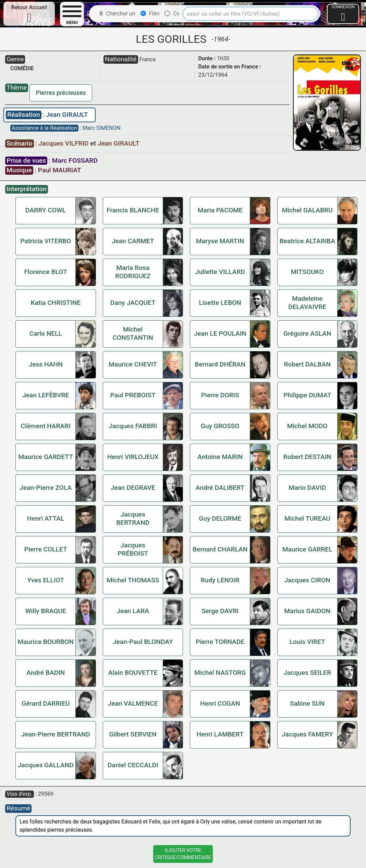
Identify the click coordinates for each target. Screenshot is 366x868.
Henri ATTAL (46, 518)
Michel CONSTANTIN (133, 333)
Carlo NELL (45, 333)
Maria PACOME (220, 210)
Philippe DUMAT (307, 395)
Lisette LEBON (220, 303)
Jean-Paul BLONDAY (143, 642)
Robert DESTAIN (307, 457)
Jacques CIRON (307, 580)
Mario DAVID (307, 488)
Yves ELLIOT (46, 580)
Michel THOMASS (133, 580)
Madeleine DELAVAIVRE (307, 303)
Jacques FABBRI (133, 426)
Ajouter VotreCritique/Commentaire (183, 854)
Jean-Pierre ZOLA (46, 488)
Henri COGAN (220, 703)
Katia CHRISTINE (56, 303)
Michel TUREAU (307, 518)
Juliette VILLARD (220, 272)
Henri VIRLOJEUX (133, 457)
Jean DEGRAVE (133, 488)
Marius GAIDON (307, 611)
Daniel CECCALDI (133, 765)
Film (150, 14)
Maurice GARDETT (46, 457)
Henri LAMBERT (220, 734)
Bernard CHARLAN (220, 549)
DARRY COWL (46, 210)
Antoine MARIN (220, 457)
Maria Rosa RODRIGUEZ (133, 272)
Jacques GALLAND (46, 765)
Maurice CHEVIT (133, 364)
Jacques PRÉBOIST (133, 549)
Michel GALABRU (307, 210)
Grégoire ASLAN (307, 333)
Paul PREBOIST (133, 395)
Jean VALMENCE (133, 703)
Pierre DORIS (220, 395)
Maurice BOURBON (45, 642)
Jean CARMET (133, 241)
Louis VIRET (307, 642)
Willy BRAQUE (46, 611)
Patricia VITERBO (46, 241)
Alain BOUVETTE (133, 673)
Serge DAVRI (220, 611)
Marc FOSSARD (75, 160)
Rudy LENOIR (220, 580)
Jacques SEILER (307, 673)
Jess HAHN (46, 364)
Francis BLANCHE (133, 210)
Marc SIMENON (102, 128)
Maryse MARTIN (220, 241)
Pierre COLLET (46, 549)
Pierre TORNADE (220, 642)
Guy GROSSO (220, 426)
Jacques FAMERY (307, 734)
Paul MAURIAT (60, 170)
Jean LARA (133, 611)
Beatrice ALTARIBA (307, 241)
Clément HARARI (46, 426)
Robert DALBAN (307, 364)
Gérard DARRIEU (46, 703)
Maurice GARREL (307, 549)
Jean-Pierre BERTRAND (56, 734)
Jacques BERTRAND (133, 518)
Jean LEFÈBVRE (46, 395)
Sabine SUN (307, 703)
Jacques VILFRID (64, 143)
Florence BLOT (46, 272)
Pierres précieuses (61, 93)
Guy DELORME (220, 518)
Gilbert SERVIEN (133, 734)
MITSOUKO (307, 272)
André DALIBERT (220, 488)
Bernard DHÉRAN (220, 364)
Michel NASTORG (220, 673)
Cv (172, 14)
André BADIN (46, 673)
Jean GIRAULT (67, 115)
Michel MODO (307, 426)
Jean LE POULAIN (220, 333)
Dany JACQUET (133, 303)
